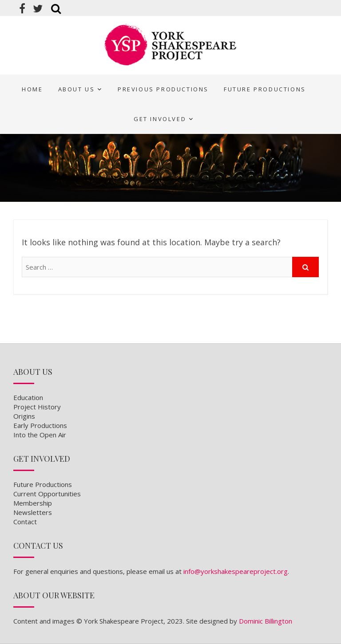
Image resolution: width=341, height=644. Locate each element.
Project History (37, 407)
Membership (33, 503)
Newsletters (33, 512)
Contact (25, 522)
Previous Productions (163, 89)
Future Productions (265, 89)
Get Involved (160, 119)
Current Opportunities (47, 494)
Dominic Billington (266, 621)
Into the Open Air (40, 435)
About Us (77, 89)
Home (32, 89)
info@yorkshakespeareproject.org (236, 571)
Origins (24, 416)
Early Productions (40, 425)
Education (28, 397)
